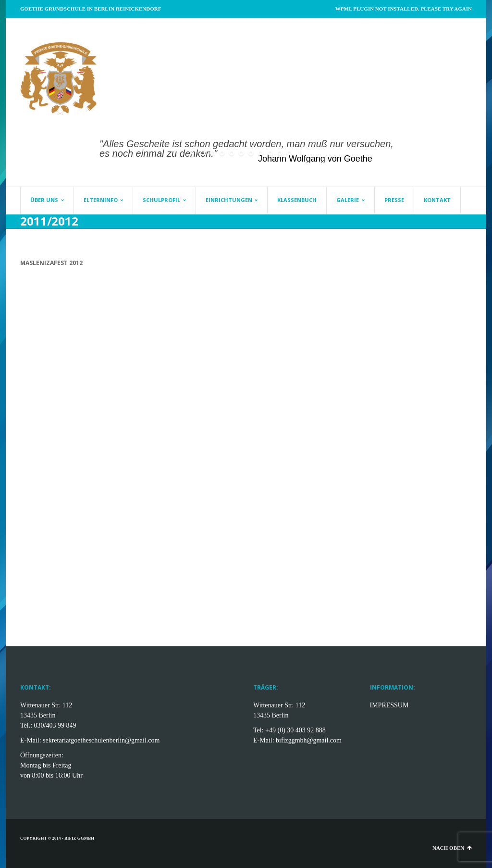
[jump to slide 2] (212, 153)
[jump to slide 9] (280, 153)
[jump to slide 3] (222, 153)
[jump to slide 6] (251, 153)
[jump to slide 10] (289, 153)
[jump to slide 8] (270, 153)
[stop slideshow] (300, 153)
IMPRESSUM (389, 705)
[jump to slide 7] (260, 153)
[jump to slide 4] (232, 153)
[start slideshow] (192, 153)
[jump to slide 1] (203, 153)
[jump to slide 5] (241, 153)
